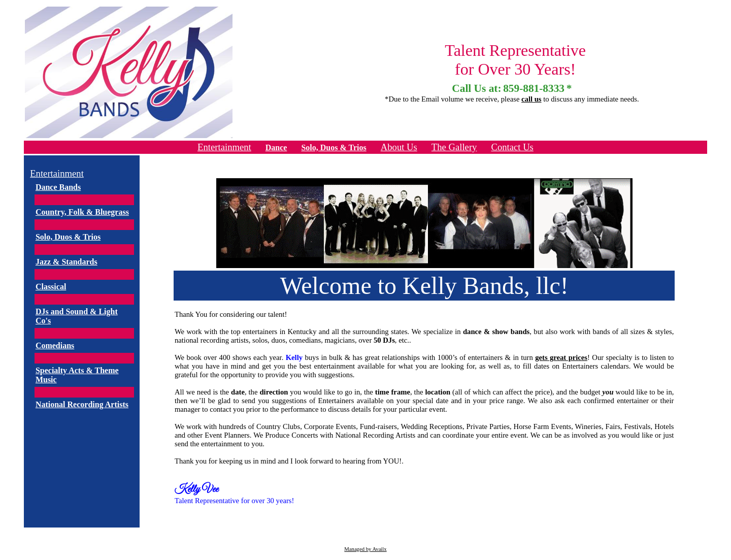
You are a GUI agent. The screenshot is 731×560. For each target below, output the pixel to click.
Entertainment (224, 147)
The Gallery (454, 147)
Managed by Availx (365, 549)
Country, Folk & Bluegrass (82, 212)
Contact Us (512, 147)
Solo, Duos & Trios (334, 147)
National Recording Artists (82, 404)
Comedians (55, 345)
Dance (276, 147)
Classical (51, 287)
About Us (399, 147)
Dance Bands (58, 187)
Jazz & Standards (67, 262)
